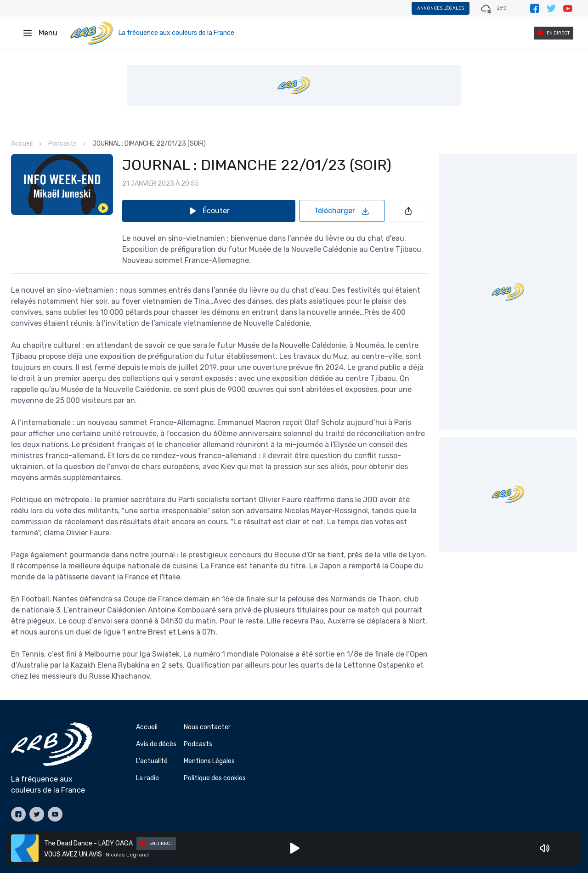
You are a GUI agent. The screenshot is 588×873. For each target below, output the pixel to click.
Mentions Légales (209, 761)
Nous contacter (207, 727)
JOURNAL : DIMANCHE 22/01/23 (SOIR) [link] (149, 144)
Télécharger (342, 211)
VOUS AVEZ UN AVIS (73, 854)
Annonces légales (441, 8)
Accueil (22, 144)
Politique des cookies (215, 778)
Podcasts (62, 144)
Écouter (209, 211)
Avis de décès (156, 744)
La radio (147, 778)
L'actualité (152, 761)
